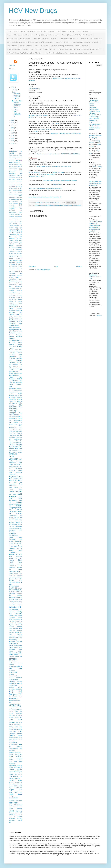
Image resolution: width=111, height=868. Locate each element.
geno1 (11, 691)
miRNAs (15, 739)
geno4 (20, 693)
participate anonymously (36, 176)
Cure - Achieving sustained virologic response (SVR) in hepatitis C (30, 42)
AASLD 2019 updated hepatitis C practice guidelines (61, 205)
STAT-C (20, 588)
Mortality (15, 525)
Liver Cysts (12, 494)
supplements (18, 788)
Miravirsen (12, 523)
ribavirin (11, 775)
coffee (20, 668)
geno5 (11, 695)
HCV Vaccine (13, 422)
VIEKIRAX (11, 627)
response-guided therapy (15, 771)
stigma (11, 788)
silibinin (20, 780)
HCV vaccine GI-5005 (15, 452)
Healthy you (17, 478)
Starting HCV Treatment (15, 613)
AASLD (31, 87)
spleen (14, 784)
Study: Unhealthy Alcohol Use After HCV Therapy (16, 95)
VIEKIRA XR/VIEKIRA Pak (69, 39)
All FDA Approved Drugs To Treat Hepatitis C (73, 31)
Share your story (59, 172)
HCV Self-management (15, 420)
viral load (19, 811)
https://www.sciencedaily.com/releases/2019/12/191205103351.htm (58, 154)
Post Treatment (17, 575)
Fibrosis (91, 104)
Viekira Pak (18, 628)
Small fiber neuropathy (15, 605)
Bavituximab (12, 310)
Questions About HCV (15, 579)
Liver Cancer (93, 107)
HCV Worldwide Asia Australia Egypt (15, 430)
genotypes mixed (17, 697)
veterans (19, 809)
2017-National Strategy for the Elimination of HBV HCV (15, 251)
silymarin (11, 782)
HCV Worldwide (15, 427)
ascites (16, 647)
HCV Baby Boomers (15, 414)
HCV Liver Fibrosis (62, 42)
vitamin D (12, 815)
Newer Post (33, 267)
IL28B (20, 480)
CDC (15, 316)
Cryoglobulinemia (14, 326)
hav (18, 710)
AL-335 (20, 303)
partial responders (15, 758)
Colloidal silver (18, 318)
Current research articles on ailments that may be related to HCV (80, 49)
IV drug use (15, 482)
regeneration (12, 764)
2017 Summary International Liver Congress (15, 225)
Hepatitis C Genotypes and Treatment (20, 35)
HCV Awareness (15, 406)
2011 (13, 141)
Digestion (20, 333)
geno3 (11, 693)
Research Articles (94, 102)
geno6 (15, 695)
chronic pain (19, 657)
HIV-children (19, 469)
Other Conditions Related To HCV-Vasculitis (15, 558)
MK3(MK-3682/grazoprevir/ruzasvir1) (15, 508)
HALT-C (20, 394)
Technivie (20, 619)
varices (11, 809)
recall (20, 762)
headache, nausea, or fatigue (38, 115)
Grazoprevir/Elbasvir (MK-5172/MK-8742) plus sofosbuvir (15, 392)
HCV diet (18, 441)
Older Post (79, 267)
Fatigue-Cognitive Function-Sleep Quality (15, 344)
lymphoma (19, 734)
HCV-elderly (93, 113)
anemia (11, 645)
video (11, 811)
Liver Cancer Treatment (15, 490)
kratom (17, 717)
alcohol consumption (15, 643)
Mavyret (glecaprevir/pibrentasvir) (48, 35)
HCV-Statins (12, 463)
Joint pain (19, 486)
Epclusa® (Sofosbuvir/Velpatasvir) (19, 39)
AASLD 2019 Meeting (41, 205)
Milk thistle (15, 519)
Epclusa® (19, 337)
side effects (13, 776)
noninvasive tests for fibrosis (15, 746)
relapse (11, 767)
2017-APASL (12, 248)
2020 (13, 88)
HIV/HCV (12, 470)
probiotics (19, 760)
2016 (13, 128)
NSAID (20, 528)
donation (19, 684)
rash (15, 762)
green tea (14, 710)
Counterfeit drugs (15, 324)
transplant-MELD (13, 805)
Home (9, 31)
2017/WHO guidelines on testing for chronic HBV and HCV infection (15, 264)
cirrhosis (13, 659)
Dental (20, 331)
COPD (20, 316)
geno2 (20, 691)
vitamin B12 (19, 813)
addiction (12, 642)
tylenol (20, 805)
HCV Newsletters (94, 126)
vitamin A (11, 813)
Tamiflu (10, 619)
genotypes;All (14, 699)
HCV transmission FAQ (15, 450)
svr (16, 792)
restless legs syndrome (15, 773)
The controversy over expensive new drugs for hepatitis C (95, 183)
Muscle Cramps (13, 528)
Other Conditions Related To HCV (15, 552)
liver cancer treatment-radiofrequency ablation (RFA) (15, 724)
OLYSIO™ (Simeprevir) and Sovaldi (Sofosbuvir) (15, 539)
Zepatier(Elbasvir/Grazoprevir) (91, 39)
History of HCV (13, 480)
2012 (13, 138)
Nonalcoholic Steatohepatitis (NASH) (13, 536)
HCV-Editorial (13, 454)
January (15, 90)
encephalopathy (13, 685)
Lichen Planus (13, 488)
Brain (17, 314)
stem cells (18, 786)
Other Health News (15, 561)
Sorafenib (15, 610)
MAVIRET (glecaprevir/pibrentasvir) (15, 504)
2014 (13, 133)
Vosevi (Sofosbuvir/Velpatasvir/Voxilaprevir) (77, 35)
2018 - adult (19, 281)
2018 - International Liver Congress (15, 279)
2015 (13, 130)
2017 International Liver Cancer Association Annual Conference (15, 203)
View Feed (12, 65)
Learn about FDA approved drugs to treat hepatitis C (45, 188)
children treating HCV (15, 653)
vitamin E (19, 815)
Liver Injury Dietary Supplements (15, 499)
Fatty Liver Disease (95, 111)
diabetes (19, 678)
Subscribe (12, 69)
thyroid (20, 794)
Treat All (19, 625)
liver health (18, 732)
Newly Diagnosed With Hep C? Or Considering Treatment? (34, 31)
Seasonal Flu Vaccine (15, 592)
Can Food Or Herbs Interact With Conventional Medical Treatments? (69, 53)
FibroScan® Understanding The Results (85, 42)
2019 (13, 120)
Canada (11, 318)
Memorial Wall (12, 517)
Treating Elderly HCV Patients (17, 49)
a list (91, 154)
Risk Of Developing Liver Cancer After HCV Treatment (69, 46)
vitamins (20, 817)
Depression (12, 333)
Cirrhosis (92, 106)
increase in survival (44, 129)
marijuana (12, 735)
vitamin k (12, 817)
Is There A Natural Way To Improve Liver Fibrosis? (25, 53)
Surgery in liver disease (15, 616)
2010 (13, 143)
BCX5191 (20, 309)
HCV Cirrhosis (12, 46)
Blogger (99, 315)
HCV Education (94, 100)
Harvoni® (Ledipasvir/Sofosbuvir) (45, 39)
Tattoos (15, 619)
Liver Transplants (94, 109)
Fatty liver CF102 (17, 351)
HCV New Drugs (33, 11)
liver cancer (55, 123)
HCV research (14, 447)
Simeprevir (12, 594)
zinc (10, 822)
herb (10, 715)
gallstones (19, 689)
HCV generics (14, 443)
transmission (13, 798)
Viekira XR (19, 632)
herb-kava (15, 715)
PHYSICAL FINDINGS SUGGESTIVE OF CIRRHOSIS (15, 566)
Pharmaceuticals (15, 571)
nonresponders (13, 749)
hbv (16, 712)
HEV (21, 467)
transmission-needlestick (15, 800)
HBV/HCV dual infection (15, 396)
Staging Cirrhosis (26, 46)
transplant (13, 803)
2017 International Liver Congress (15, 207)
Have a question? (34, 172)
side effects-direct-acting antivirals (15, 778)
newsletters (78, 205)
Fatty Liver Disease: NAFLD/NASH (43, 49)
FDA (14, 342)
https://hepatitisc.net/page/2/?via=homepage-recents (60, 180)
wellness (12, 821)
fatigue (20, 687)
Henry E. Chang (97, 167)
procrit (10, 762)
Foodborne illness (15, 353)
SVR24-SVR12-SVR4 (15, 590)
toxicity (11, 796)
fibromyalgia (12, 689)
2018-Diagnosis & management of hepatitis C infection (15, 294)
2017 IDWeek (15, 196)
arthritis (11, 647)
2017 (13, 125)
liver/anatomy (12, 734)
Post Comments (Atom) (43, 270)
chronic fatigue (13, 655)
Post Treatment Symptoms (15, 577)
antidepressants (18, 645)
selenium (20, 775)
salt (16, 775)
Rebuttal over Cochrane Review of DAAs (15, 583)
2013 (13, 136)
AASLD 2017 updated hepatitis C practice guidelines (15, 301)
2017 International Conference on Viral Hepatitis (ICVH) (15, 198)
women (20, 821)
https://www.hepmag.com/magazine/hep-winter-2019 (54, 166)
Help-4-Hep (57, 184)
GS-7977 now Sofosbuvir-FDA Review (15, 372)
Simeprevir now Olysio (15, 597)
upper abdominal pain (15, 807)
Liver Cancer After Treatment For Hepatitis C (45, 197)
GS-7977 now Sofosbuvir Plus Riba (15, 364)
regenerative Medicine (15, 765)
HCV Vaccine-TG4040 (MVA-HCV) (15, 424)
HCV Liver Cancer (41, 46)
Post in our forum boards (47, 174)
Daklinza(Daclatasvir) (14, 327)
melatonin (16, 737)
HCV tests (19, 449)
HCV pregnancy (17, 445)
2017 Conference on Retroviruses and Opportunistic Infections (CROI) (15, 174)
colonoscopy (12, 670)
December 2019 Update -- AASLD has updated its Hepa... (17, 104)
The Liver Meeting (34, 89)
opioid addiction (15, 756)
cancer (20, 651)
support (11, 790)
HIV (10, 468)
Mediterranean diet (15, 515)
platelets (11, 760)
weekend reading (15, 819)
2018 (13, 123)
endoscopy (11, 687)
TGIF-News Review (15, 617)
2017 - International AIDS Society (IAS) (15, 164)
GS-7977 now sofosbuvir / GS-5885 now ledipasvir (15, 381)
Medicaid (19, 513)
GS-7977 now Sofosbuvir (15, 356)
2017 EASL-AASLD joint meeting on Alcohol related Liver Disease (15, 159)
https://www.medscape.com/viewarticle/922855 (66, 134)
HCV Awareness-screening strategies (15, 410)
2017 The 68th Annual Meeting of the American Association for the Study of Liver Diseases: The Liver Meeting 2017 (15, 235)
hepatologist (19, 714)
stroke (36, 132)
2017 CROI (13, 170)
